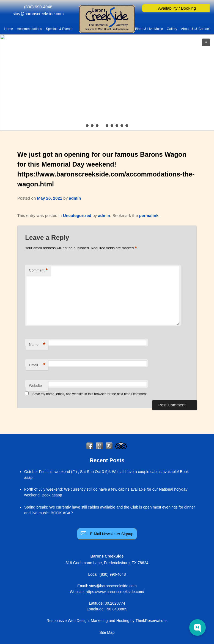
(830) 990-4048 (38, 7)
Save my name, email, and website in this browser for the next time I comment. (90, 394)
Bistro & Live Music (149, 29)
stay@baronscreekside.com (38, 14)
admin (75, 198)
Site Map (107, 632)
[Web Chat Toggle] (197, 627)
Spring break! (36, 507)
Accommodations (29, 29)
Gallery (172, 29)
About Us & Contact (195, 29)
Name (37, 345)
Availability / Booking (177, 8)
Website (35, 386)
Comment (38, 271)
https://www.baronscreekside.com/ (115, 592)
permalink (149, 215)
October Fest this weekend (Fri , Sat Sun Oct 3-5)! (67, 472)
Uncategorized (77, 215)
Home (9, 29)
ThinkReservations (152, 621)
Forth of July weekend (43, 489)
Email (37, 365)
